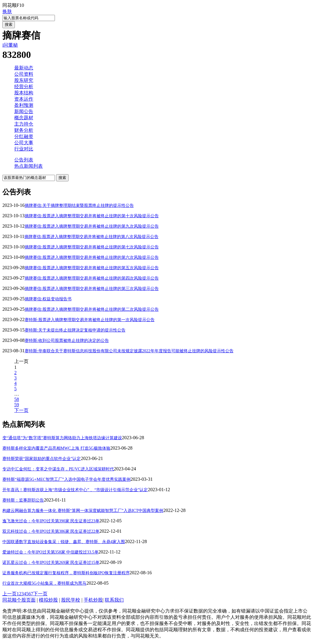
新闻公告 (24, 111)
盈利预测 (24, 105)
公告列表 (24, 160)
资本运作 (24, 99)
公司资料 (24, 74)
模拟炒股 (48, 600)
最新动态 (24, 68)
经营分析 (24, 87)
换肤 (7, 11)
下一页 (21, 410)
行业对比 (24, 149)
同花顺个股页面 (19, 600)
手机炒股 (93, 600)
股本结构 (24, 93)
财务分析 (24, 130)
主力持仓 (24, 124)
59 (17, 405)
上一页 (9, 594)
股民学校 (71, 600)
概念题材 (24, 118)
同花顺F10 (13, 5)
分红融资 (24, 136)
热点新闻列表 (28, 166)
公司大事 (24, 143)
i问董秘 (10, 45)
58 (17, 399)
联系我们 (114, 600)
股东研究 (24, 80)
